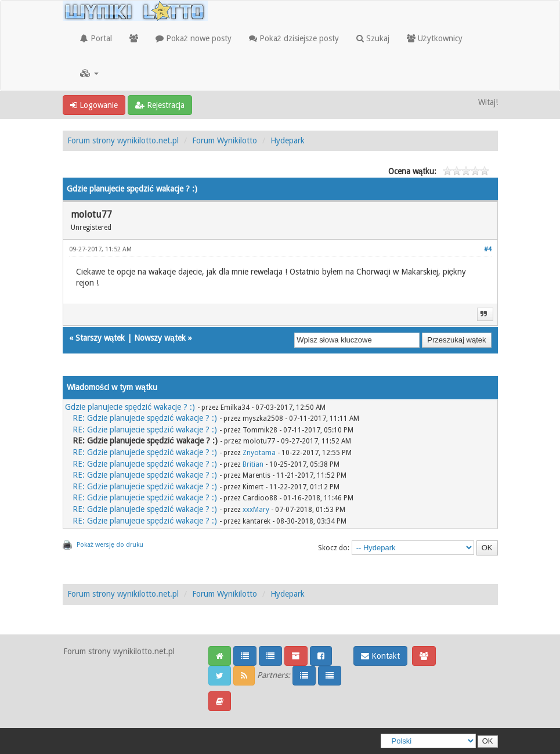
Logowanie (94, 105)
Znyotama (259, 453)
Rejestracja (160, 105)
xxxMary (256, 510)
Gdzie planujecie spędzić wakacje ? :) (130, 407)
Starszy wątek (100, 338)
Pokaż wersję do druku (110, 545)
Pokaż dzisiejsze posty (294, 38)
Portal (96, 38)
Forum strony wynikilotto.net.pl (123, 140)
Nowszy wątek (160, 338)
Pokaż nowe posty (194, 38)
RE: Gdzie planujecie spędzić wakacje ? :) (145, 418)
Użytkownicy (435, 38)
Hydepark (288, 140)
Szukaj (373, 38)
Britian (253, 464)
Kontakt (380, 656)
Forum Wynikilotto (225, 140)
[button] (89, 73)
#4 (488, 249)
